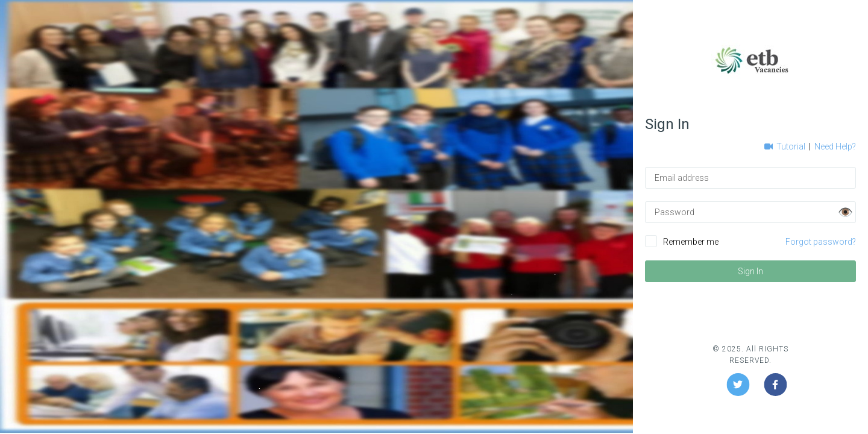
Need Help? (835, 146)
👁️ (845, 212)
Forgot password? (821, 242)
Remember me (691, 242)
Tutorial (786, 146)
